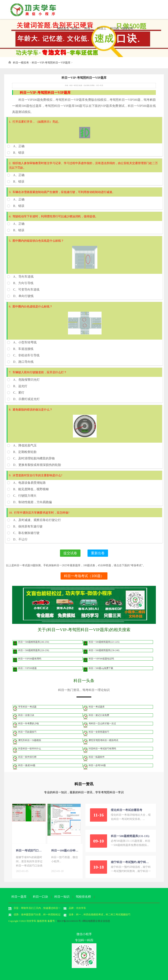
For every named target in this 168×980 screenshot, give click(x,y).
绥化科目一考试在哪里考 (127, 810)
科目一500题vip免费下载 (101, 668)
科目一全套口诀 (26, 715)
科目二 (89, 28)
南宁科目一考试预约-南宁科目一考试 (131, 862)
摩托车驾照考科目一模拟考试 (103, 740)
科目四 (115, 28)
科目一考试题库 (97, 707)
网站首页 (63, 28)
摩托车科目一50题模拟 (30, 740)
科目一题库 (19, 896)
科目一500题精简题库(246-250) (34, 642)
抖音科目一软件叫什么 (30, 748)
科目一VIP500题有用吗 (30, 658)
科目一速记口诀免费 (99, 715)
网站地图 (88, 921)
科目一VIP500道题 (27, 668)
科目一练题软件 (97, 757)
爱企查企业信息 (101, 921)
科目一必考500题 (97, 765)
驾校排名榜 (83, 896)
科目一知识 (62, 896)
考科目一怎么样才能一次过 (102, 723)
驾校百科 (127, 28)
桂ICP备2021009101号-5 (70, 921)
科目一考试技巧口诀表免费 (30, 850)
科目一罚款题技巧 (27, 732)
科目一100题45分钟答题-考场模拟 (65, 850)
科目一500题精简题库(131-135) (130, 836)
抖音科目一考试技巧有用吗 (102, 748)
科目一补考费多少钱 (28, 723)
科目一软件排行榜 (27, 757)
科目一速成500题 (27, 765)
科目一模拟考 (21, 63)
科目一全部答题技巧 (99, 732)
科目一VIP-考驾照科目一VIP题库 (51, 63)
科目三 (102, 28)
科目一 (76, 28)
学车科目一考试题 (27, 707)
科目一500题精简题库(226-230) (34, 650)
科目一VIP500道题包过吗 (101, 658)
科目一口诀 (40, 896)
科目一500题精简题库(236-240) (104, 650)
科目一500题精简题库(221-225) (104, 642)
